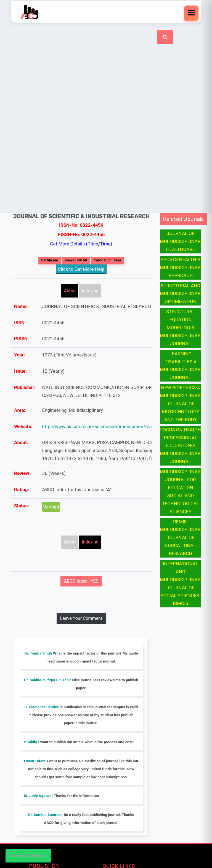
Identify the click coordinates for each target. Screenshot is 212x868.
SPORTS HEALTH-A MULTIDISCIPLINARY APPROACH (181, 267)
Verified (51, 507)
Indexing (90, 291)
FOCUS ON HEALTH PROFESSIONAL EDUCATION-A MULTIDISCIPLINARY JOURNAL (181, 446)
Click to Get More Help (81, 269)
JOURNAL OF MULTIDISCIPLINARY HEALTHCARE (181, 241)
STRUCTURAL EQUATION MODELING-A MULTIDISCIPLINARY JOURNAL (181, 328)
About (70, 291)
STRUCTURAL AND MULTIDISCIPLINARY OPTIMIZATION (181, 294)
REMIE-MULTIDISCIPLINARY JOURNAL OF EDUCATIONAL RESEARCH (181, 538)
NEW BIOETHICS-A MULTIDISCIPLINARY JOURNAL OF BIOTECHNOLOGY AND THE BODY (181, 404)
